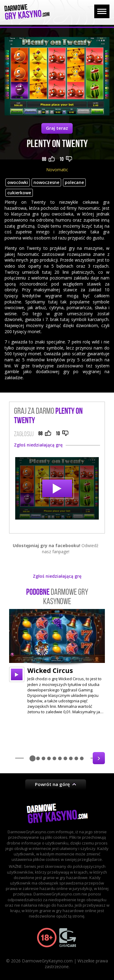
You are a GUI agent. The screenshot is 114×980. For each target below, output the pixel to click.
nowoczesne (46, 182)
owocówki (18, 182)
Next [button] (99, 758)
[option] (57, 662)
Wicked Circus (50, 671)
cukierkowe (19, 193)
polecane (74, 182)
